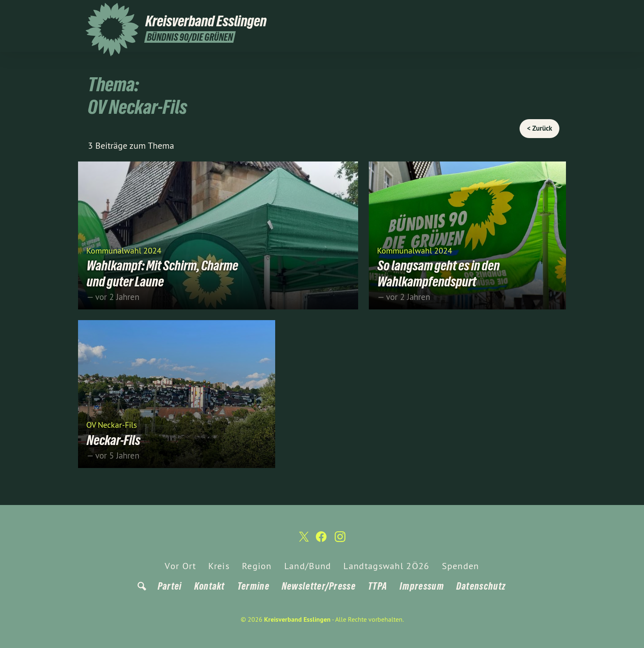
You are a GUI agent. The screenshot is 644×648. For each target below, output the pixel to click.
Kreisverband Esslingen (297, 619)
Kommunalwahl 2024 (124, 250)
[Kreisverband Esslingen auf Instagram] (554, 11)
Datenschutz (481, 586)
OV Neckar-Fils (112, 424)
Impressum (422, 586)
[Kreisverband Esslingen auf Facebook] (542, 11)
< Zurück (539, 128)
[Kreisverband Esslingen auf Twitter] (529, 11)
